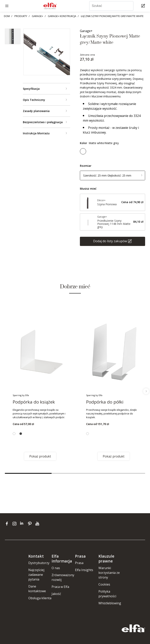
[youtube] (38, 523)
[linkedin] (23, 523)
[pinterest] (31, 523)
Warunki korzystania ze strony (109, 573)
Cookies (104, 584)
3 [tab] (122, 473)
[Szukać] (111, 6)
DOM (7, 16)
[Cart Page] (144, 6)
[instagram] (15, 523)
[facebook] (8, 523)
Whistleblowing (110, 603)
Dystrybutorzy (39, 563)
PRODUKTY (21, 16)
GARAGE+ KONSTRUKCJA (62, 16)
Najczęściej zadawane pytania (36, 575)
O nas (56, 568)
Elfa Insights (84, 570)
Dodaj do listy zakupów (110, 241)
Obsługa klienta (40, 598)
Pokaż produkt (40, 456)
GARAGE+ (37, 16)
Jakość (56, 594)
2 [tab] (75, 473)
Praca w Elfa (60, 587)
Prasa (79, 563)
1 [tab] (28, 473)
